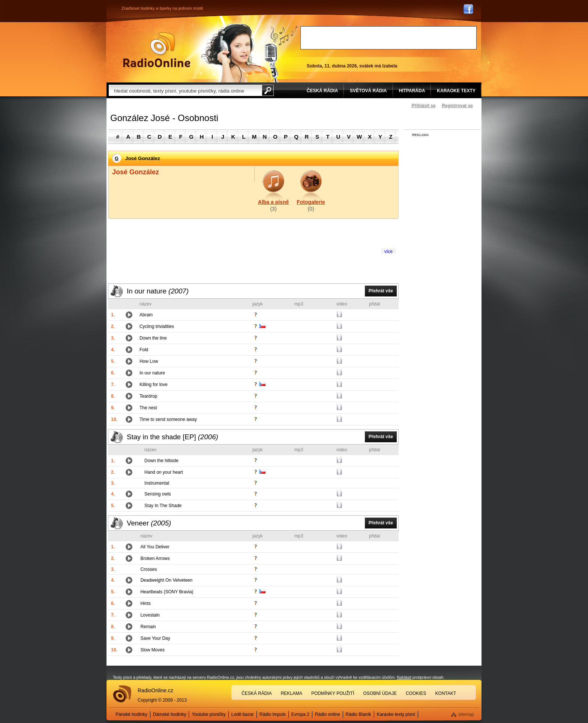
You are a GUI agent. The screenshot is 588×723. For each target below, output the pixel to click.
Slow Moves (152, 650)
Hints (145, 603)
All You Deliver (155, 547)
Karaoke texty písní (396, 714)
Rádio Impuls (273, 714)
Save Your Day (155, 638)
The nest (148, 408)
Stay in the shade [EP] (172, 437)
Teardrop (148, 396)
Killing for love (154, 385)
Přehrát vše (381, 291)
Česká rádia (257, 693)
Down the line (153, 338)
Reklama (292, 693)
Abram (146, 315)
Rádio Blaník (358, 714)
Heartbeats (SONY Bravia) (167, 592)
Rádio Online (157, 50)
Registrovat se (457, 106)
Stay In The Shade (163, 506)
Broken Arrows (155, 558)
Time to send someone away (168, 419)
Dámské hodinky (170, 714)
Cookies (416, 693)
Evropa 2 (300, 714)
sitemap (466, 714)
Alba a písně (273, 202)
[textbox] (185, 90)
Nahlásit (404, 677)
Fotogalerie (311, 202)
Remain (148, 627)
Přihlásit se (424, 106)
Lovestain (150, 615)
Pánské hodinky (131, 714)
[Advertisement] (388, 38)
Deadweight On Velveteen (166, 580)
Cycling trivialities (157, 326)
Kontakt (446, 693)
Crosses (148, 569)
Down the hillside (161, 461)
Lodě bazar (243, 714)
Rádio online (328, 714)
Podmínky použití (333, 693)
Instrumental (157, 483)
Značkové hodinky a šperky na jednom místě (162, 8)
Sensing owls (158, 494)
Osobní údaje (380, 693)
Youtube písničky (208, 714)
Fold (144, 350)
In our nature (158, 291)
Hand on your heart (164, 472)
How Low (149, 361)
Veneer (149, 523)
